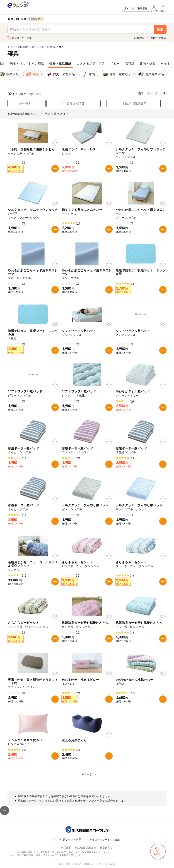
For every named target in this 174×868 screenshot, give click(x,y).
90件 (38, 94)
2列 (156, 93)
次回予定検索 (158, 38)
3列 (164, 93)
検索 (160, 29)
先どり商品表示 (134, 103)
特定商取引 (106, 848)
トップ (11, 47)
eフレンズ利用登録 (135, 8)
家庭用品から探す (27, 47)
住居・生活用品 (48, 47)
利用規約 (66, 848)
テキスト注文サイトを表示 (105, 840)
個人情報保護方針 (86, 848)
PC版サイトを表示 (70, 839)
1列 (149, 93)
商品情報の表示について (25, 114)
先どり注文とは (56, 114)
